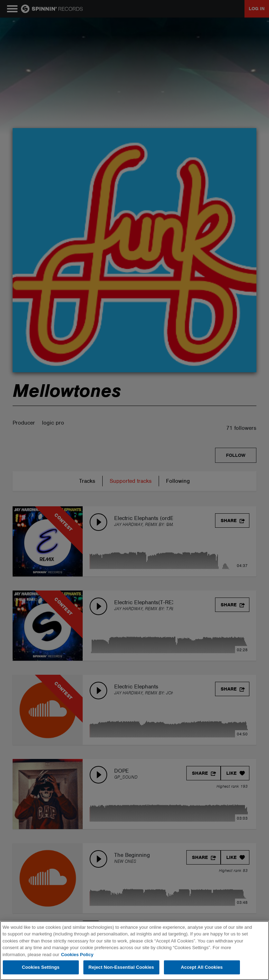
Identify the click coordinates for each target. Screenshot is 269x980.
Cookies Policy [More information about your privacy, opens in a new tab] (77, 955)
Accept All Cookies (202, 967)
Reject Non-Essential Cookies (121, 967)
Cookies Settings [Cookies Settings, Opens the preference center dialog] (41, 967)
